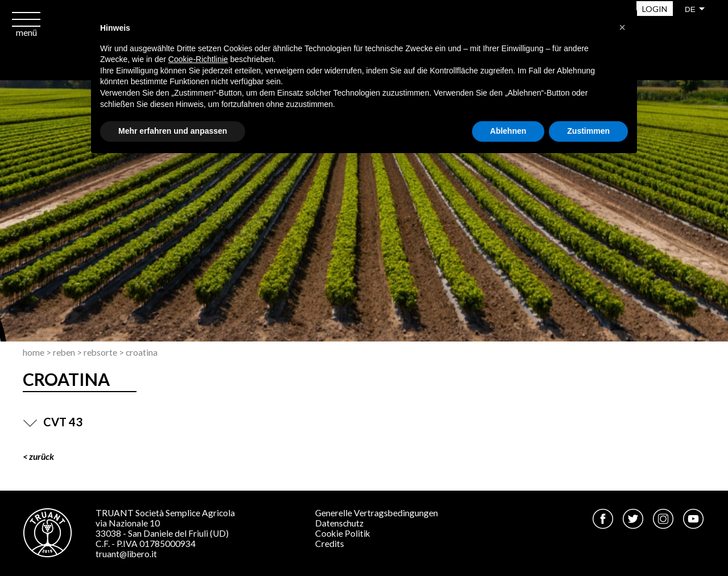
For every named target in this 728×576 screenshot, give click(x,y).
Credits (330, 544)
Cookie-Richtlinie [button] (198, 59)
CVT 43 (53, 422)
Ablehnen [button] (508, 131)
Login (655, 9)
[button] (622, 27)
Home (34, 352)
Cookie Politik (343, 533)
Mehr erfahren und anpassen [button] (173, 131)
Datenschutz (339, 523)
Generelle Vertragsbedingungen (377, 513)
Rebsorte (100, 352)
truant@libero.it (126, 554)
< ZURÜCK (38, 456)
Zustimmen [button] (588, 131)
